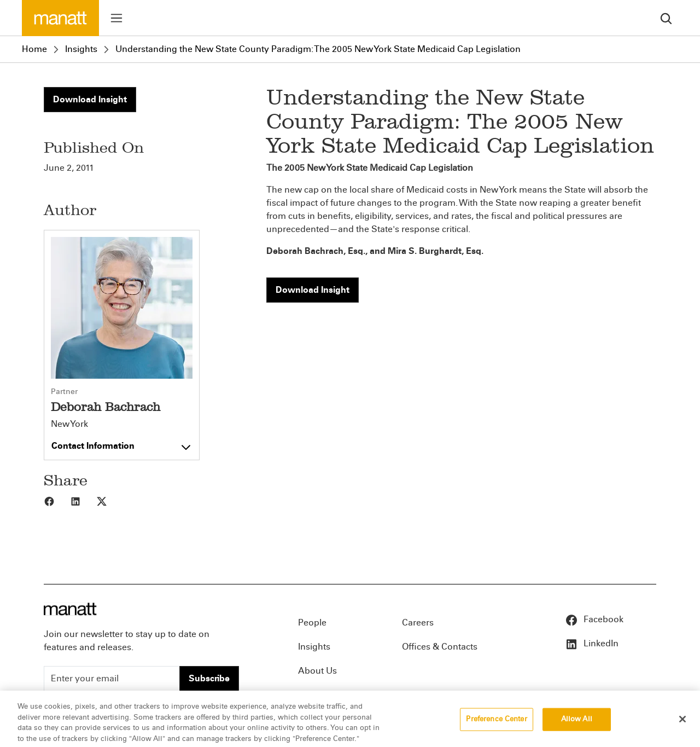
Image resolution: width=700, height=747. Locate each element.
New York (69, 424)
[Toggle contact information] (122, 443)
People (312, 623)
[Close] (682, 726)
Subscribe (209, 678)
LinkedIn (592, 643)
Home (34, 49)
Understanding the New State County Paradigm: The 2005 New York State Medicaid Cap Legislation (318, 49)
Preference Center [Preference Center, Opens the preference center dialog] (496, 726)
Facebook (594, 619)
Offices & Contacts (440, 647)
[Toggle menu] (116, 18)
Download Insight (90, 99)
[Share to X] (109, 501)
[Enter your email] (112, 679)
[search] (666, 18)
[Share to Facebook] (57, 501)
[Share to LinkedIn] (83, 501)
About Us (317, 671)
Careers (418, 623)
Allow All (577, 726)
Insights (81, 49)
